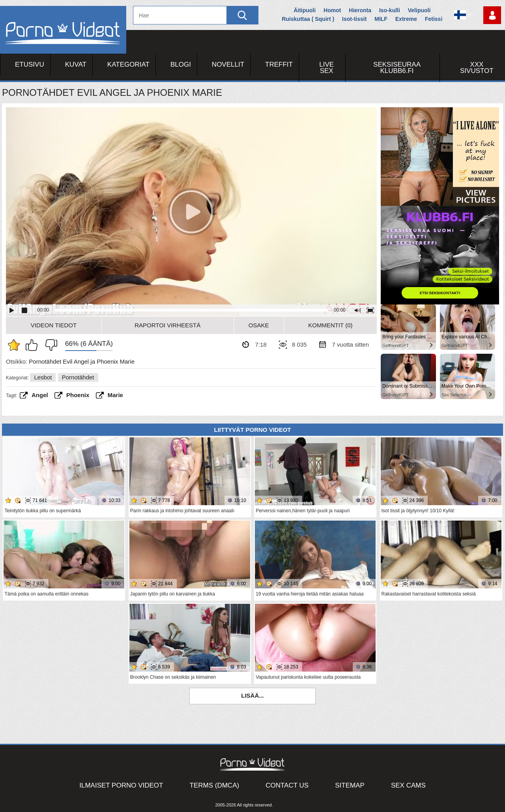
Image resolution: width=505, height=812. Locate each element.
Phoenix (78, 395)
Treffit (279, 64)
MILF (381, 19)
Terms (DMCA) (215, 785)
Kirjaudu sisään (492, 15)
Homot (332, 10)
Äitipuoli (305, 10)
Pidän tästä (34, 345)
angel (40, 395)
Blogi (181, 64)
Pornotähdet (78, 377)
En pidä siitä (49, 345)
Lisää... (252, 695)
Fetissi (434, 19)
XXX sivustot (477, 68)
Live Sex (326, 68)
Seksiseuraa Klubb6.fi (397, 68)
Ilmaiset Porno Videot (121, 785)
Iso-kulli (390, 10)
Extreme (406, 19)
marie (115, 395)
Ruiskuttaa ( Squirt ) (308, 19)
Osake (259, 325)
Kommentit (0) (330, 325)
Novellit (228, 64)
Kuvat (76, 64)
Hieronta (360, 10)
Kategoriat (128, 64)
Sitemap (350, 785)
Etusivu (30, 64)
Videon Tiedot (54, 325)
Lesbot (43, 377)
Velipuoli (419, 10)
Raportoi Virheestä (167, 325)
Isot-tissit (354, 19)
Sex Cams (408, 785)
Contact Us (287, 785)
